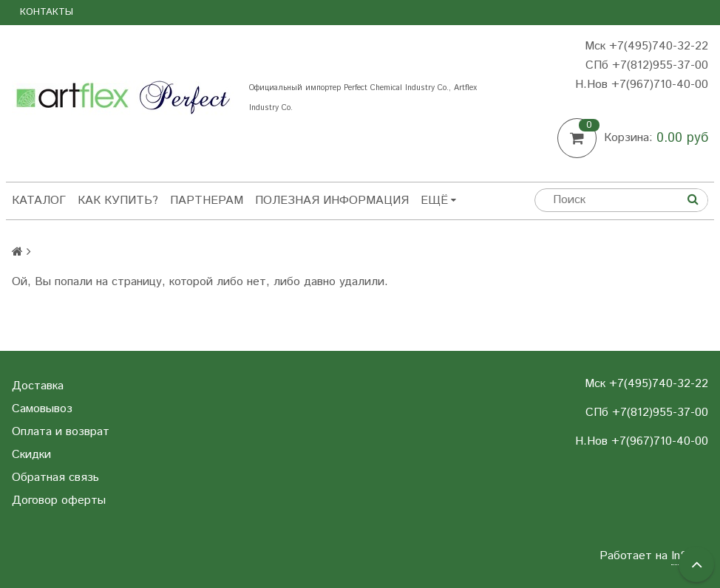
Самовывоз (42, 409)
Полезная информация (332, 201)
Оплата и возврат (61, 432)
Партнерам (207, 201)
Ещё (438, 201)
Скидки (31, 455)
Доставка (38, 386)
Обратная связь (55, 478)
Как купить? (118, 201)
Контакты (47, 12)
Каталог (39, 201)
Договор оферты (59, 500)
